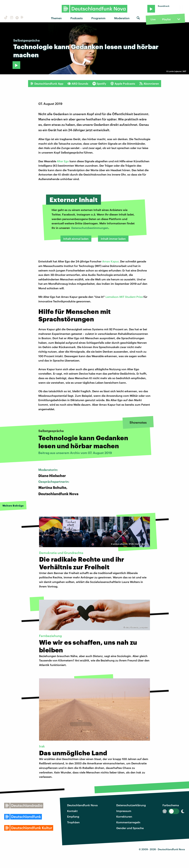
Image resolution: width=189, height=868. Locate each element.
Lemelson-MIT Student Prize (124, 297)
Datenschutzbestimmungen (90, 228)
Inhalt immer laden (113, 239)
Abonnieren (149, 84)
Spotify (99, 84)
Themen (56, 18)
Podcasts (77, 18)
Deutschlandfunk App (47, 84)
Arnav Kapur (110, 261)
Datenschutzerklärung (131, 805)
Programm (98, 18)
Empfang (73, 816)
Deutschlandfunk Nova (82, 805)
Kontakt (72, 811)
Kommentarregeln (128, 822)
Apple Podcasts (123, 84)
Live (153, 19)
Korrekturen (124, 816)
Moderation (122, 18)
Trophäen (73, 822)
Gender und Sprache (130, 828)
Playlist (166, 19)
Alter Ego (63, 161)
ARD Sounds (78, 84)
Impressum (124, 811)
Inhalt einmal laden (76, 239)
